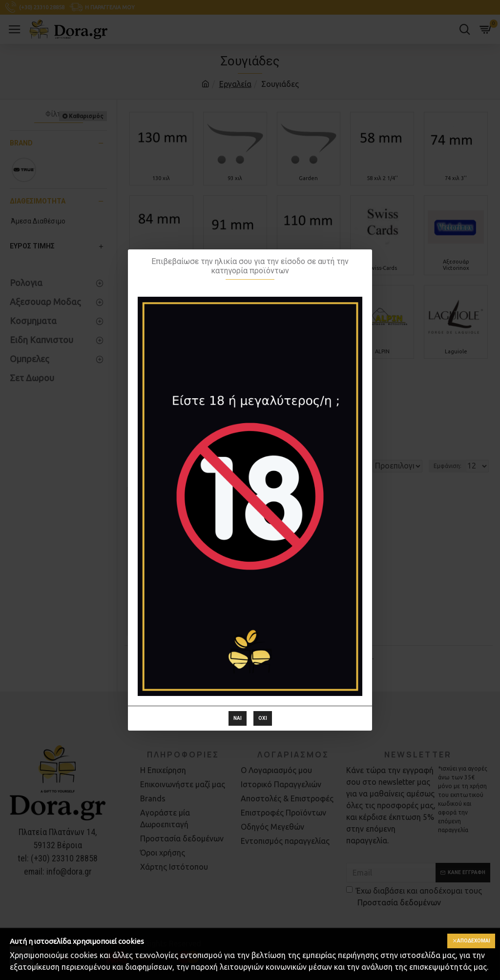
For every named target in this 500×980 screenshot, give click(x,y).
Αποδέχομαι (469, 941)
